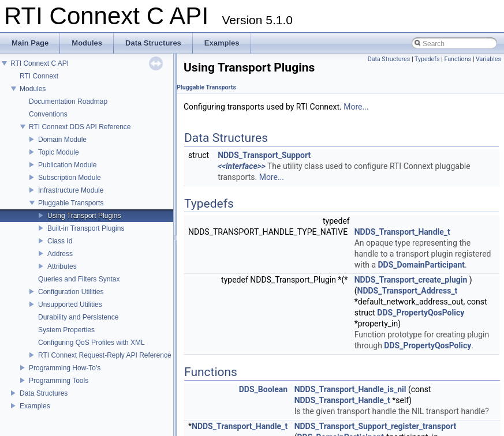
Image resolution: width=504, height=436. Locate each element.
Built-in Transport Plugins (86, 228)
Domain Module (62, 140)
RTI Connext (39, 76)
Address (60, 254)
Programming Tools (59, 381)
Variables (488, 59)
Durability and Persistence (78, 317)
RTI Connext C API (40, 63)
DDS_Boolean (263, 389)
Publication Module (67, 165)
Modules (33, 89)
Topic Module (59, 152)
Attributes (62, 266)
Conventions (48, 114)
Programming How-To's (65, 368)
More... (356, 107)
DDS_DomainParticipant (421, 265)
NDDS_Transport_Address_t (408, 291)
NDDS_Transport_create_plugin (411, 280)
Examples (35, 406)
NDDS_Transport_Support (264, 155)
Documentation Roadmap (68, 102)
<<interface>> (242, 166)
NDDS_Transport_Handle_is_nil (350, 389)
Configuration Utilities (71, 292)
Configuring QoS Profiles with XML (92, 343)
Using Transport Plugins (84, 216)
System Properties (66, 330)
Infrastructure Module (71, 190)
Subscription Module (70, 178)
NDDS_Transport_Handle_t (402, 232)
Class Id (60, 241)
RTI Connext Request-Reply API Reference (105, 355)
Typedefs (427, 59)
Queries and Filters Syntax (79, 279)
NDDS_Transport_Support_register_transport (376, 426)
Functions (458, 59)
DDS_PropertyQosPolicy (421, 313)
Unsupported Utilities (70, 305)
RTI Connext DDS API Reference (80, 127)
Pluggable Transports (71, 203)
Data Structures (44, 393)
